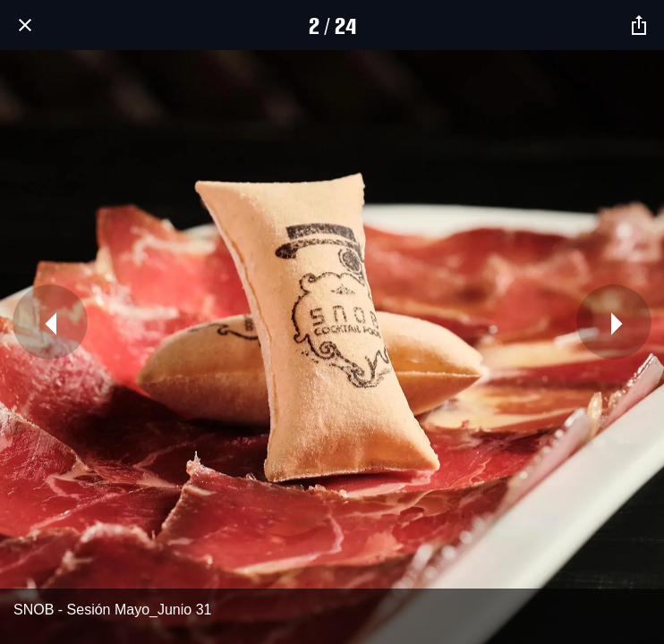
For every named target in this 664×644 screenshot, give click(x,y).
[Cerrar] (25, 25)
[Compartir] (639, 25)
